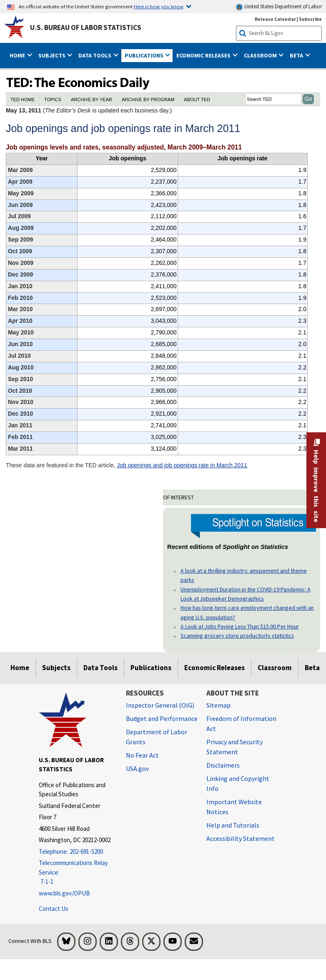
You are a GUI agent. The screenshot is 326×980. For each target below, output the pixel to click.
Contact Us (54, 909)
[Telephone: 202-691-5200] (76, 852)
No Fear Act (142, 755)
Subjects (56, 668)
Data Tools (100, 668)
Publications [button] (145, 55)
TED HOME (23, 100)
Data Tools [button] (95, 55)
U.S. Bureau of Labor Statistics (86, 27)
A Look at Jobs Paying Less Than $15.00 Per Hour (240, 626)
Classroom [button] (261, 55)
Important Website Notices (234, 807)
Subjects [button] (53, 55)
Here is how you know (159, 6)
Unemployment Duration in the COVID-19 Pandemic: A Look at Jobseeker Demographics (246, 594)
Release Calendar (275, 19)
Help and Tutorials (233, 825)
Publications (151, 668)
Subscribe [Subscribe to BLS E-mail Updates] (310, 19)
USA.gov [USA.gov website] (137, 768)
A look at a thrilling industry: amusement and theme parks (244, 575)
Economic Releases (214, 668)
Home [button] (18, 55)
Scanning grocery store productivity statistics (237, 636)
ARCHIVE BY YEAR (92, 100)
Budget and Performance (162, 718)
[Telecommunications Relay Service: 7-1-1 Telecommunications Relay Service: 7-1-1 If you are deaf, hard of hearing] (76, 873)
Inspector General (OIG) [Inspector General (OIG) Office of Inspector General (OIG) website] (160, 705)
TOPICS (53, 100)
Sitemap (218, 705)
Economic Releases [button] (204, 55)
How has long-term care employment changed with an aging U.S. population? (247, 612)
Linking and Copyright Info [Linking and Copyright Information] (238, 783)
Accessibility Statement (241, 838)
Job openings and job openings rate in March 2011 (182, 465)
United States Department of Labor (279, 7)
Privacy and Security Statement (234, 747)
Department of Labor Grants (157, 737)
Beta (312, 668)
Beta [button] (297, 55)
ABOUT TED (197, 100)
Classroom (275, 668)
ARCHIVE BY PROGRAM (148, 100)
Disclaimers (223, 765)
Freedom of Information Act (241, 723)
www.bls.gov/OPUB (64, 893)
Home (20, 668)
